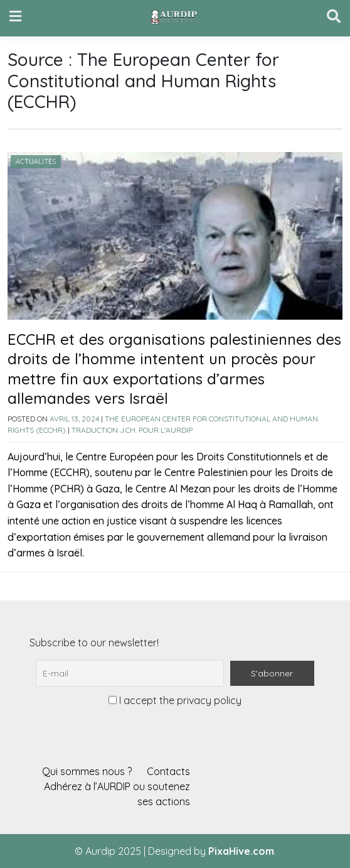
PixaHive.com (241, 851)
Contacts (168, 771)
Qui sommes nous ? (87, 771)
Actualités (36, 161)
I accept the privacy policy (175, 700)
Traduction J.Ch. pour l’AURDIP (132, 430)
